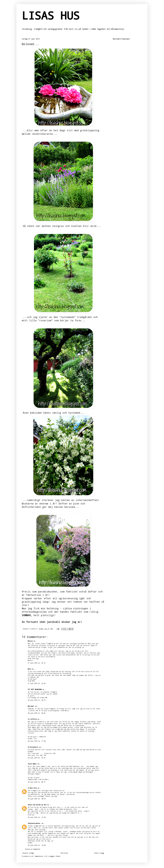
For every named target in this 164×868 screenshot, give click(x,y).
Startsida (64, 853)
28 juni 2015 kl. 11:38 (37, 741)
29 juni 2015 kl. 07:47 (37, 758)
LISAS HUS (51, 15)
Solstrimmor (32, 764)
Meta (29, 669)
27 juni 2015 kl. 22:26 (37, 683)
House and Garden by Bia (37, 805)
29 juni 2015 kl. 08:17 (37, 782)
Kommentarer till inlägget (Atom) (47, 856)
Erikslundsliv (33, 747)
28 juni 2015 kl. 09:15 (37, 700)
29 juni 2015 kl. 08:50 (37, 799)
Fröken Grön (32, 788)
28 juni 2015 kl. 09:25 (37, 713)
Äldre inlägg (99, 853)
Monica (30, 641)
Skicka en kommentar (33, 849)
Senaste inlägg (28, 853)
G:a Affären (32, 719)
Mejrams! (31, 706)
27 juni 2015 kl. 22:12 (37, 663)
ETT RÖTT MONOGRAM (35, 689)
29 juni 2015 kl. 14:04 (37, 845)
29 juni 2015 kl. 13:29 (37, 817)
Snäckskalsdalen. (34, 823)
